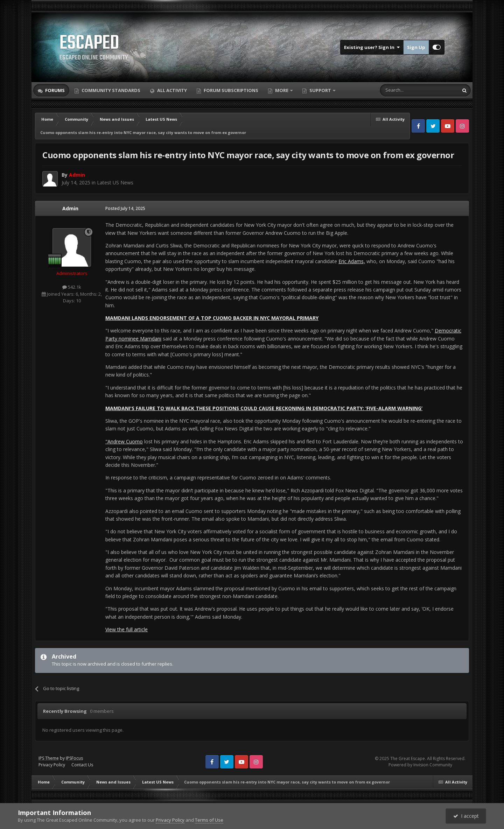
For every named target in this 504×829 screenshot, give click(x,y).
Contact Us (82, 765)
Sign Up (416, 47)
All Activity (171, 90)
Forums (54, 90)
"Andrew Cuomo (124, 441)
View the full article (127, 629)
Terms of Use (209, 820)
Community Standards (110, 90)
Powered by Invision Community (420, 765)
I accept (466, 816)
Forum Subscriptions (230, 90)
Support (320, 90)
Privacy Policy (52, 765)
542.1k (72, 287)
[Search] (402, 90)
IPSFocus (74, 758)
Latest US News (115, 182)
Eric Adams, (352, 261)
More (282, 90)
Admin (70, 208)
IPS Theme (49, 758)
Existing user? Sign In (372, 47)
